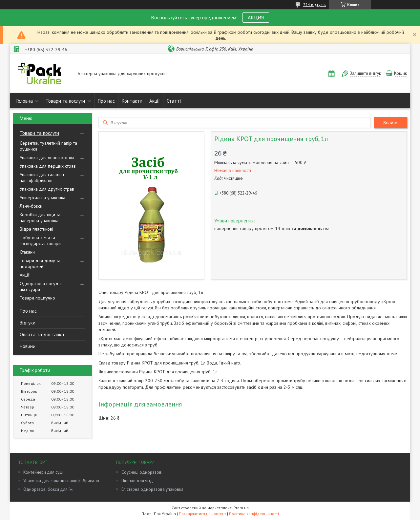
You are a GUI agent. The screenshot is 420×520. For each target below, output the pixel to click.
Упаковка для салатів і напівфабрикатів (42, 177)
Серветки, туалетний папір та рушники (48, 146)
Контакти (132, 101)
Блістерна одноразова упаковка (152, 489)
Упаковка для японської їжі (47, 157)
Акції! (25, 275)
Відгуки (28, 323)
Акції (155, 101)
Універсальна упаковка (42, 198)
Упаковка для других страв (47, 189)
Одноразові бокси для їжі (48, 489)
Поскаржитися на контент (202, 514)
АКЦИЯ (256, 17)
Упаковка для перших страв (48, 166)
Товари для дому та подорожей (40, 263)
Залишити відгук (365, 73)
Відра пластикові (36, 229)
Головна (25, 101)
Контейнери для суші (43, 472)
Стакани (27, 252)
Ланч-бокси (31, 206)
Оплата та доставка (42, 334)
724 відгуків (315, 4)
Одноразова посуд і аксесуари (40, 286)
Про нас (106, 101)
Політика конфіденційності (254, 514)
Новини (28, 346)
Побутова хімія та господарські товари (40, 240)
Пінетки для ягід (137, 481)
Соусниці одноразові (142, 472)
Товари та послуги (65, 101)
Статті (174, 101)
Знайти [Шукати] (390, 123)
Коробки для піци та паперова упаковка (40, 218)
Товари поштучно (37, 298)
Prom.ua (241, 508)
